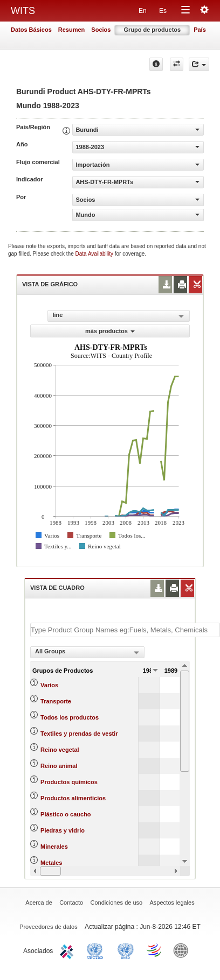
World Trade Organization (155, 950)
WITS (23, 11)
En (143, 11)
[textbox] (125, 630)
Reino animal (59, 766)
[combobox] (87, 652)
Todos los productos (70, 717)
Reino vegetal (60, 750)
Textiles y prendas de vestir (79, 734)
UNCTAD (97, 950)
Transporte (56, 701)
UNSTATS (126, 950)
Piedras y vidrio (63, 830)
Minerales (54, 847)
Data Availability (95, 254)
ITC (68, 950)
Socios (101, 30)
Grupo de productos (152, 30)
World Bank (183, 950)
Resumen (72, 30)
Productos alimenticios (73, 798)
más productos (110, 331)
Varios (49, 685)
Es (163, 11)
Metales (51, 863)
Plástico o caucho (66, 814)
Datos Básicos (31, 30)
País (200, 30)
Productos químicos (69, 782)
